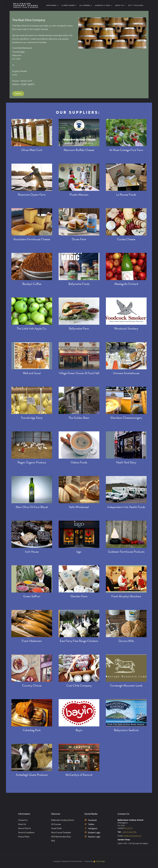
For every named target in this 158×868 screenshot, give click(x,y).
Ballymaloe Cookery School (63, 820)
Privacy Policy (24, 837)
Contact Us (23, 820)
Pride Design (100, 861)
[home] (26, 5)
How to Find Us (24, 828)
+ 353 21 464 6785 (129, 832)
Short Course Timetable (61, 833)
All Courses (56, 824)
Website (18, 94)
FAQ (53, 841)
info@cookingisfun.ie (132, 836)
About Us (22, 824)
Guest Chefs (56, 828)
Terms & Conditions (26, 833)
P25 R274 (128, 828)
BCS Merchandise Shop (61, 837)
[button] (52, 5)
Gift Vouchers (136, 5)
